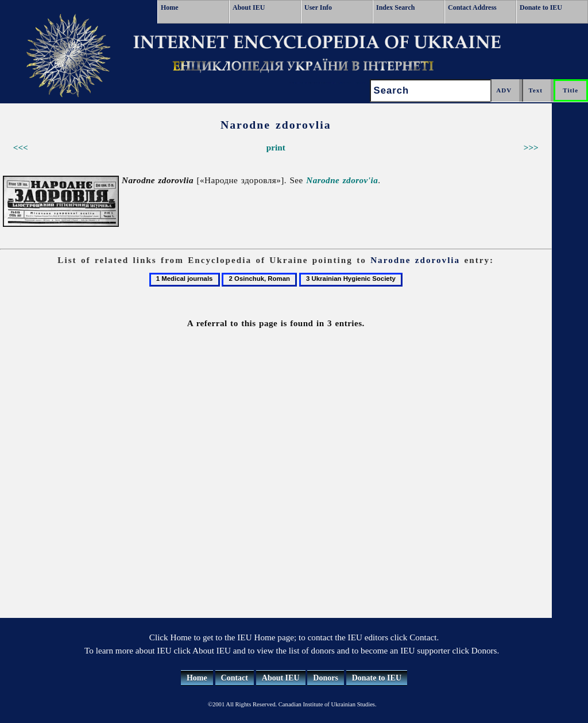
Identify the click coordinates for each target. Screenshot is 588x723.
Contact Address (472, 7)
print (276, 147)
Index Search (395, 7)
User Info (318, 7)
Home (170, 7)
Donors (326, 678)
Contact (235, 678)
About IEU (249, 7)
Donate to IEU (541, 7)
